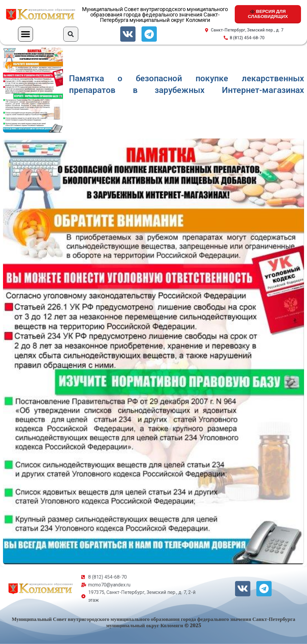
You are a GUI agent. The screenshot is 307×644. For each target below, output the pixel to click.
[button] (25, 34)
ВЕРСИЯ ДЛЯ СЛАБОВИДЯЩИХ (268, 14)
